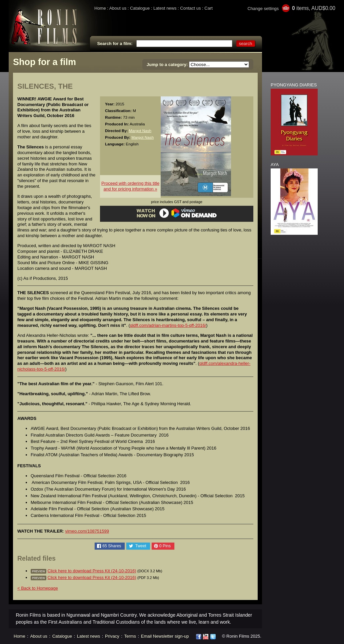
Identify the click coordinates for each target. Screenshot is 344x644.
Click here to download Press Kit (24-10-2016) (92, 571)
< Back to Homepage (38, 588)
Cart (208, 8)
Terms (130, 636)
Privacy (112, 636)
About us (118, 8)
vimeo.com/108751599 (87, 531)
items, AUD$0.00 (314, 8)
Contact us (190, 8)
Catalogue (140, 8)
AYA (275, 165)
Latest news (165, 8)
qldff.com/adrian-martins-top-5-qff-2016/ (168, 325)
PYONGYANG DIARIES (294, 85)
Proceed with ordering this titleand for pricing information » (130, 186)
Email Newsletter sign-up (165, 636)
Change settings (263, 9)
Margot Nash (140, 131)
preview (38, 571)
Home (100, 8)
